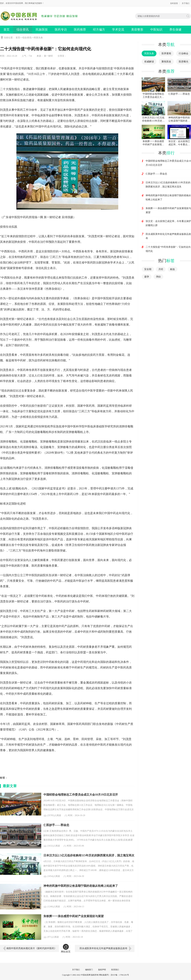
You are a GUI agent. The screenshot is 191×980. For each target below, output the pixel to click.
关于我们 (186, 3)
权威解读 (149, 62)
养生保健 (175, 30)
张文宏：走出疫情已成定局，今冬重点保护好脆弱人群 (168, 223)
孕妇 (158, 277)
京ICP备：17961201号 (120, 975)
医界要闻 (166, 53)
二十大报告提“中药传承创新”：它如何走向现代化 (168, 249)
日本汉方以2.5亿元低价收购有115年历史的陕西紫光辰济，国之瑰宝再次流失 (168, 185)
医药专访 (61, 30)
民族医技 (42, 30)
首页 (7, 30)
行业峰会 (184, 53)
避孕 (147, 277)
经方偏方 (99, 30)
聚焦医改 (166, 62)
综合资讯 (23, 30)
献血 (173, 269)
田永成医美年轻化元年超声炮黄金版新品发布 (103, 948)
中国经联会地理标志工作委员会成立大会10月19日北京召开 (168, 163)
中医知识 (156, 30)
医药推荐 (80, 30)
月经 (161, 269)
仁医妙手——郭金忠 (156, 174)
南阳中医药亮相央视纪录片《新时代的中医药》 (31, 948)
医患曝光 (184, 62)
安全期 (148, 269)
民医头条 (38, 38)
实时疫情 (174, 3)
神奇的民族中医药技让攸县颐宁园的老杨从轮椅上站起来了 (168, 197)
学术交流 (118, 30)
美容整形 (137, 30)
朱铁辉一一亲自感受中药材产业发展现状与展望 (168, 210)
